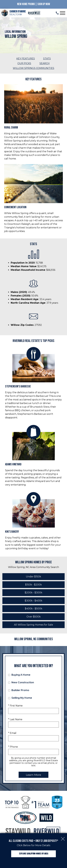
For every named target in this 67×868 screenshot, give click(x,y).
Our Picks (24, 63)
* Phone (13, 747)
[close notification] (63, 837)
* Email (12, 733)
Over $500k (34, 617)
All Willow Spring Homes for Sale (33, 625)
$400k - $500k (34, 609)
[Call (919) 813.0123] (57, 13)
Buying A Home (19, 675)
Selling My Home (20, 698)
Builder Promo (19, 690)
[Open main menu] (63, 13)
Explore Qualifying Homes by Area (34, 854)
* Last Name (15, 719)
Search (45, 63)
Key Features (26, 59)
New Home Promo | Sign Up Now (34, 4)
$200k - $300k (33, 593)
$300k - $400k (33, 601)
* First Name (15, 706)
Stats (47, 59)
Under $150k (33, 577)
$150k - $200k (33, 585)
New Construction (21, 682)
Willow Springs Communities (33, 68)
